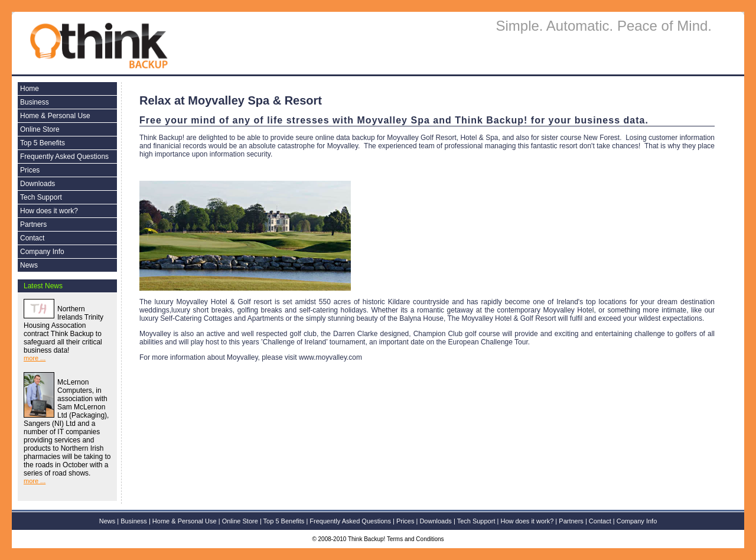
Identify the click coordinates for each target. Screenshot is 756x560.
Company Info (42, 252)
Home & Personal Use (55, 116)
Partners (33, 224)
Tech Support (41, 197)
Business (35, 102)
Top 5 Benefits (43, 143)
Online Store (40, 129)
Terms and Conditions (416, 539)
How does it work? (49, 211)
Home (30, 89)
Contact (32, 238)
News (29, 265)
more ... (35, 358)
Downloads (38, 184)
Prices (30, 170)
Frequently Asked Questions (64, 157)
